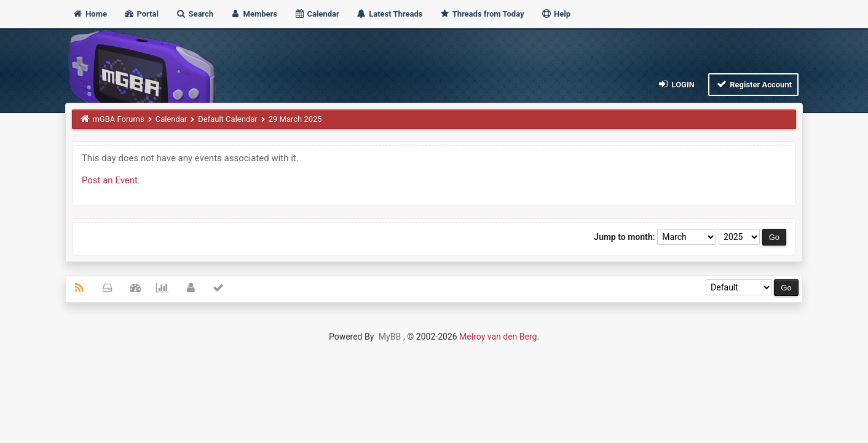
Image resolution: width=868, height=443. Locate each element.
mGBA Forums (118, 119)
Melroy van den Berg (498, 337)
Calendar (316, 14)
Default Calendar (227, 119)
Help (556, 14)
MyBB (390, 337)
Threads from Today (482, 14)
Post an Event (110, 180)
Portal (141, 14)
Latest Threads (389, 14)
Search (194, 14)
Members (254, 14)
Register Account (753, 84)
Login (676, 84)
